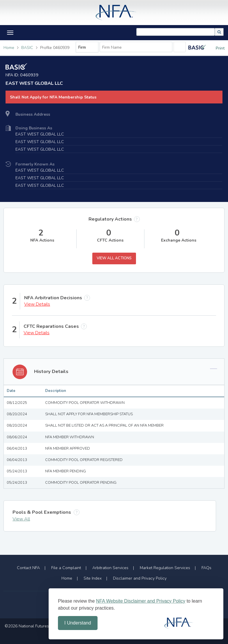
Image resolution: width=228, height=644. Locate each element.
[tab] (114, 372)
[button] (219, 32)
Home (9, 48)
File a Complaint (66, 568)
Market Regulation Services (165, 568)
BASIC (27, 48)
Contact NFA (28, 568)
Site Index (93, 578)
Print (216, 48)
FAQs (206, 568)
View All (21, 519)
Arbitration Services (110, 568)
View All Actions (114, 258)
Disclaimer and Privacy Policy (140, 578)
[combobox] (176, 32)
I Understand (78, 623)
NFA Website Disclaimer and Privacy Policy (141, 601)
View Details (37, 304)
